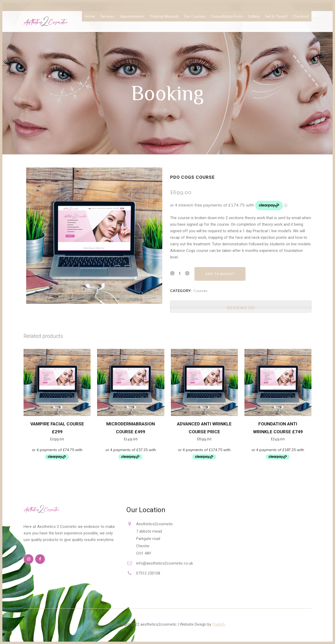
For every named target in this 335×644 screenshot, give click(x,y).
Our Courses (195, 16)
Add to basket (220, 274)
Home (90, 16)
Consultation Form (227, 16)
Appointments (132, 16)
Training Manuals (164, 16)
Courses (200, 291)
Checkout (301, 16)
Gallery (254, 16)
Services (107, 16)
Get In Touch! (276, 16)
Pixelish (219, 624)
